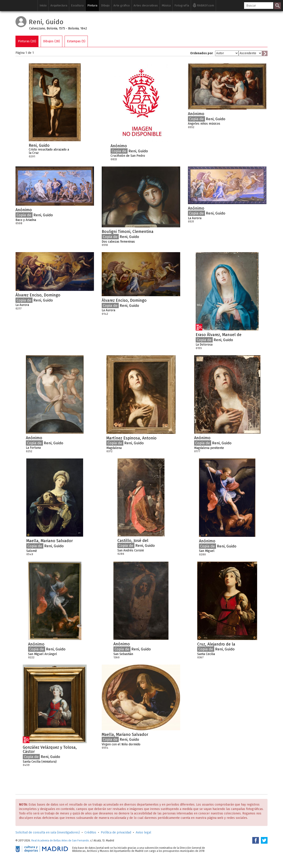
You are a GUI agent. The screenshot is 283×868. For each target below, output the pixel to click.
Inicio (43, 5)
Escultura (77, 5)
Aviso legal (143, 832)
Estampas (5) (76, 41)
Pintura (92, 5)
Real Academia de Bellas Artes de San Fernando (60, 841)
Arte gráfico (122, 5)
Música (166, 5)
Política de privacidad (116, 832)
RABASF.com (203, 5)
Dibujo (105, 5)
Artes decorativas (146, 5)
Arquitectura (59, 5)
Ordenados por (202, 53)
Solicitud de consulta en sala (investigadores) (48, 832)
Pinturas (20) (27, 41)
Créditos (90, 832)
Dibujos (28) (52, 41)
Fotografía (182, 5)
